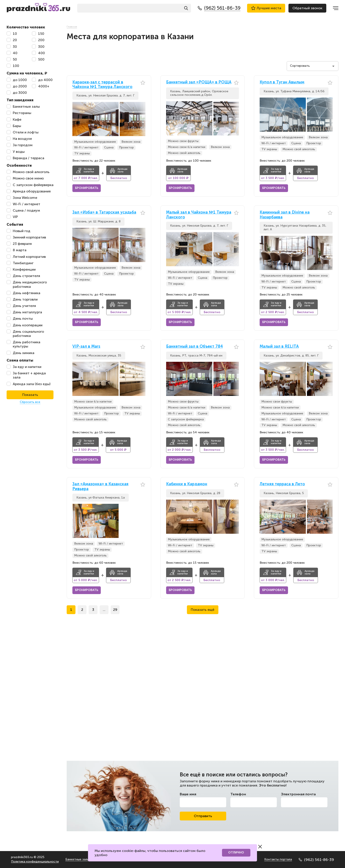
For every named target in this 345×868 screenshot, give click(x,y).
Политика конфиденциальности (35, 862)
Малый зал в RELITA (279, 346)
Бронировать (87, 188)
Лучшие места (266, 8)
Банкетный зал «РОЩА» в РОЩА (199, 82)
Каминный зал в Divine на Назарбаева (285, 215)
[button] (142, 119)
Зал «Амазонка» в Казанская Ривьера (100, 487)
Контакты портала (278, 859)
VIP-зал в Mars (86, 346)
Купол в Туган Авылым (282, 82)
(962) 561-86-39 (316, 860)
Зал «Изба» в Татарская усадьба (104, 212)
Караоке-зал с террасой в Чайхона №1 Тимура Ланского (102, 85)
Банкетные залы (77, 859)
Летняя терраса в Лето (282, 484)
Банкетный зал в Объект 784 (195, 346)
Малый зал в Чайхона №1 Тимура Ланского (199, 215)
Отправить (203, 816)
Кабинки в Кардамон (187, 484)
